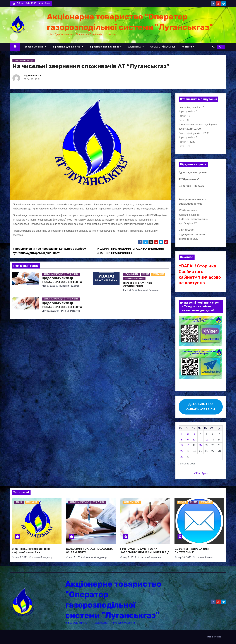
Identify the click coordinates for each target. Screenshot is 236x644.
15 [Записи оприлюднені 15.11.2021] (182, 445)
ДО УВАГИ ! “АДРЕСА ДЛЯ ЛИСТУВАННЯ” (192, 551)
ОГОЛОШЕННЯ (158, 274)
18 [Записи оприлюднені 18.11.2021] (201, 445)
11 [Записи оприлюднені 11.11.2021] (200, 440)
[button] (213, 47)
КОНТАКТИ (182, 502)
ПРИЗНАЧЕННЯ (73, 274)
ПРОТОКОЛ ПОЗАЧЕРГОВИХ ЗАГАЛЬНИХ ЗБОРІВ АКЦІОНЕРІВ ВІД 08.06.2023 (145, 552)
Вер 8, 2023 (21, 557)
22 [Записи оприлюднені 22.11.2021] (182, 451)
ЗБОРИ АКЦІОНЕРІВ (132, 502)
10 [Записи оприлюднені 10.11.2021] (194, 440)
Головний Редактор (68, 286)
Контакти (188, 47)
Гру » (205, 473)
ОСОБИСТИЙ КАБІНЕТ (163, 47)
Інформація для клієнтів (68, 47)
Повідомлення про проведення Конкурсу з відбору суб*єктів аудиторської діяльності (49, 251)
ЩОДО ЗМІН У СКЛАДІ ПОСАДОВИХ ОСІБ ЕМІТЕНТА (62, 280)
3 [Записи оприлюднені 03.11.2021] (194, 434)
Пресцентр (35, 76)
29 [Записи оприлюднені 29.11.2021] (182, 457)
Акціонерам (136, 47)
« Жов (197, 473)
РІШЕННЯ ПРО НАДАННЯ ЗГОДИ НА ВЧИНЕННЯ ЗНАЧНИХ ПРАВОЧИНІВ (130, 251)
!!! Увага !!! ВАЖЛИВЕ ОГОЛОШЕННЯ (138, 285)
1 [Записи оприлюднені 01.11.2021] (182, 434)
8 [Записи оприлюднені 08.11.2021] (182, 440)
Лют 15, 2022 (49, 311)
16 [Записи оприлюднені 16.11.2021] (188, 445)
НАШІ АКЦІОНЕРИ (132, 274)
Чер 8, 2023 (49, 286)
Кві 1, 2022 (129, 290)
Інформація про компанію (106, 47)
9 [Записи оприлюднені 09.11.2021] (188, 440)
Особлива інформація (24, 61)
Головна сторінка (35, 47)
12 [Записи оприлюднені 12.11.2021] (207, 440)
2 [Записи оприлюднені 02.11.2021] (188, 434)
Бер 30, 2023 (185, 557)
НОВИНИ (145, 274)
